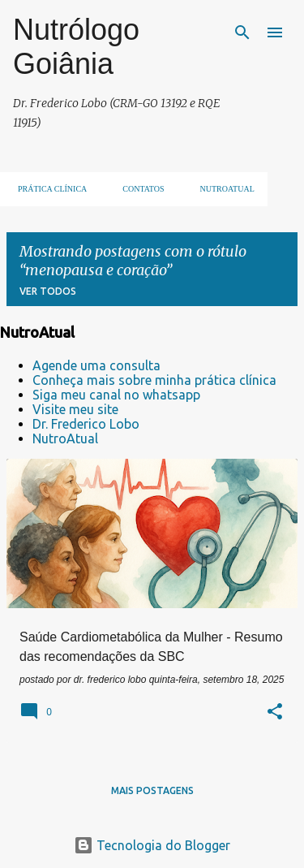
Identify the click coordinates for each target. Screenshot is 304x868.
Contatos (138, 189)
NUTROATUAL (223, 189)
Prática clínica (47, 189)
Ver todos (48, 291)
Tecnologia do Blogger (152, 845)
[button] (275, 713)
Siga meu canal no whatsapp (116, 395)
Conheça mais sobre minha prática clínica (154, 380)
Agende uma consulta (96, 365)
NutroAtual (65, 438)
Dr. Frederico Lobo (86, 424)
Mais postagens (152, 790)
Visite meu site (75, 409)
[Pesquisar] (242, 32)
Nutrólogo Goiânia (76, 47)
